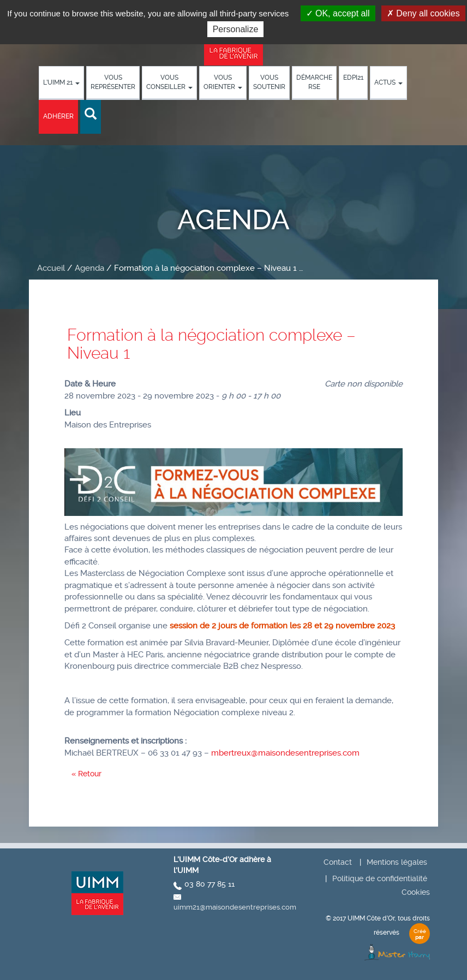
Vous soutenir (269, 82)
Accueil (51, 268)
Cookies (416, 892)
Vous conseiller (169, 82)
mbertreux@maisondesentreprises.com (285, 753)
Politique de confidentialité (380, 878)
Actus (388, 82)
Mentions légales (397, 862)
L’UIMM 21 (61, 82)
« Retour (86, 774)
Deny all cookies (423, 13)
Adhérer (58, 116)
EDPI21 (353, 78)
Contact (338, 862)
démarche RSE (314, 82)
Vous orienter (223, 82)
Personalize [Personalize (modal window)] (236, 29)
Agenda (89, 268)
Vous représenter (113, 82)
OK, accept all (338, 13)
